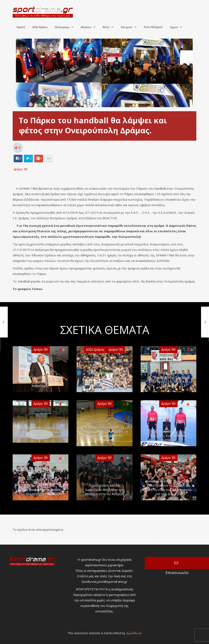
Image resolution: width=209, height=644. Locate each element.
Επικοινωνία (177, 563)
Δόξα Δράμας (40, 27)
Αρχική (21, 27)
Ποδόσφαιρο (62, 27)
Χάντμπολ (127, 27)
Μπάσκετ (86, 27)
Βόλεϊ (106, 27)
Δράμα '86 (21, 169)
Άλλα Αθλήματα (153, 27)
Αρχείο (174, 27)
